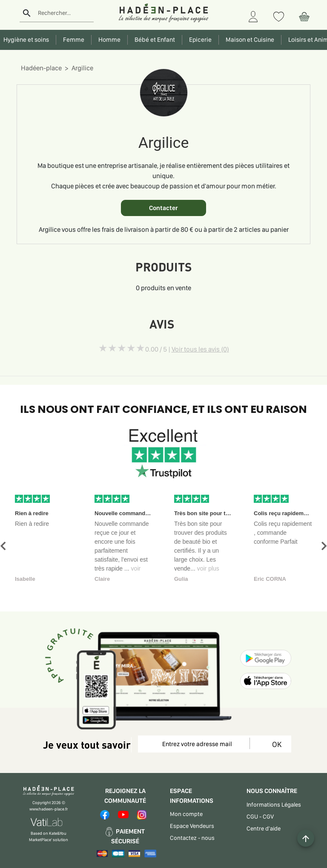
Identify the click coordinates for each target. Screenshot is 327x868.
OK (275, 744)
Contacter (163, 208)
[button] (3, 546)
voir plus (208, 568)
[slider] (122, 348)
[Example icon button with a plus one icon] (306, 838)
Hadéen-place (41, 68)
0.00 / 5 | (187, 349)
